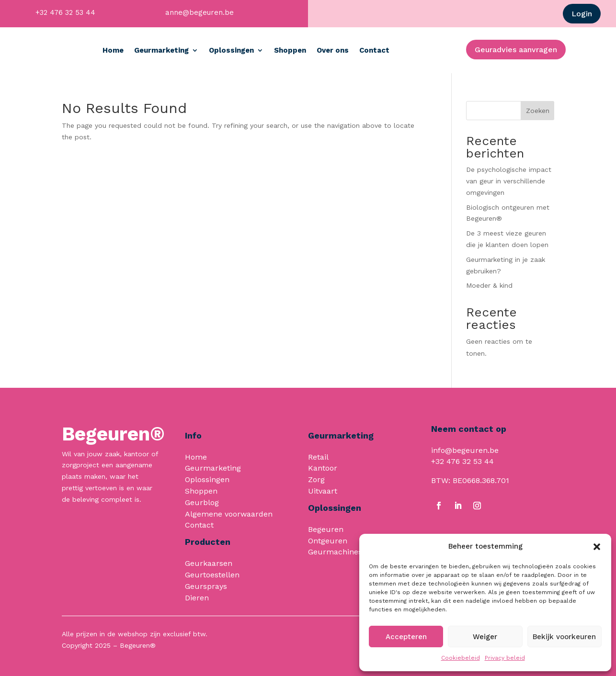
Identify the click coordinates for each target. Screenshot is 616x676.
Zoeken (538, 111)
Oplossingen (275, 50)
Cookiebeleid (461, 658)
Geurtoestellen (212, 575)
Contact (418, 50)
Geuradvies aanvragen (516, 50)
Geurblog (202, 502)
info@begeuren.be (465, 450)
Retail (318, 457)
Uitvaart (323, 491)
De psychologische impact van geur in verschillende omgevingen (509, 181)
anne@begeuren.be (200, 12)
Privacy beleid (505, 658)
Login (582, 14)
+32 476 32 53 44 (65, 12)
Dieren (197, 598)
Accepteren (406, 637)
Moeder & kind (489, 285)
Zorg (316, 479)
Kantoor (323, 468)
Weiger (485, 637)
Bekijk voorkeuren (564, 637)
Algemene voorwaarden (229, 514)
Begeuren (326, 529)
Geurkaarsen (209, 563)
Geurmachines (335, 552)
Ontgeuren (328, 541)
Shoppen (334, 50)
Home (157, 50)
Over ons (376, 50)
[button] (597, 547)
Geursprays (206, 586)
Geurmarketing (205, 50)
